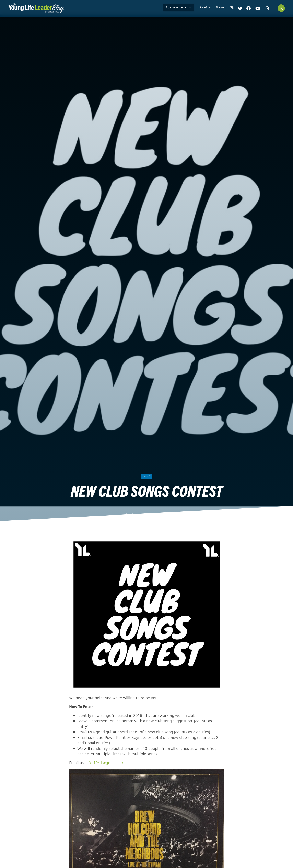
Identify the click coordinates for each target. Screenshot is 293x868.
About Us (205, 7)
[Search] (281, 8)
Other (146, 476)
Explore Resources (179, 7)
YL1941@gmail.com (107, 763)
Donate (220, 7)
